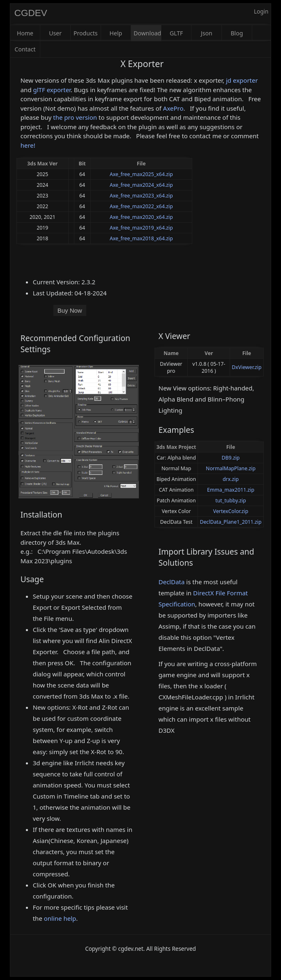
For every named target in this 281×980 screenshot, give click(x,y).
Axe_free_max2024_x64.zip (141, 185)
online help (60, 918)
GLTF (176, 33)
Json (207, 33)
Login (261, 12)
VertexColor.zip (231, 511)
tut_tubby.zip (230, 500)
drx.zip (231, 479)
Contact (25, 49)
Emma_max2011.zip (231, 490)
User (55, 33)
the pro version (75, 117)
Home (25, 33)
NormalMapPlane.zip (231, 468)
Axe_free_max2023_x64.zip (141, 196)
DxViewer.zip (246, 367)
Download (147, 33)
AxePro (173, 108)
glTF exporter (52, 90)
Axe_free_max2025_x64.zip (141, 174)
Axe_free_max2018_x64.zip (141, 238)
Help (116, 33)
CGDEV (31, 13)
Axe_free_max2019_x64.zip (141, 228)
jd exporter (242, 80)
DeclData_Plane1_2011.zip (230, 522)
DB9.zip (231, 458)
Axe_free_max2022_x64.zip (141, 206)
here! (28, 145)
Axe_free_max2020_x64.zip (141, 217)
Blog (237, 33)
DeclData (172, 582)
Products (86, 33)
